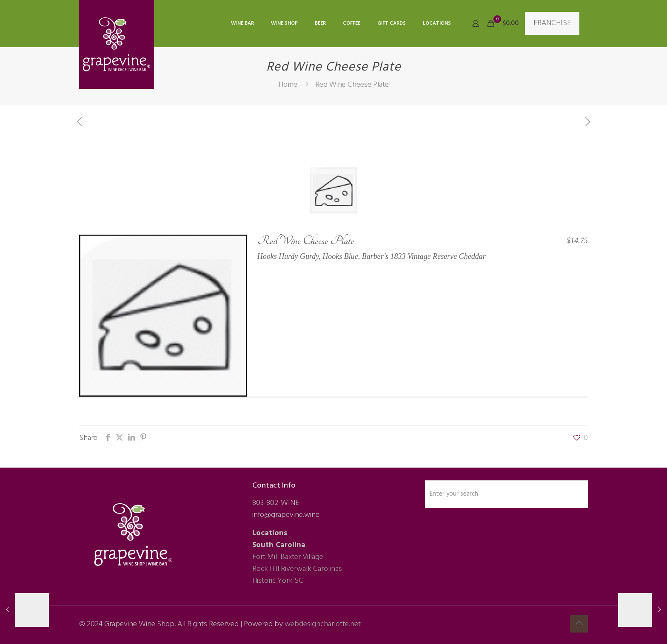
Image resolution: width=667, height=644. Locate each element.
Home (288, 85)
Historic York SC (278, 581)
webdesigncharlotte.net (323, 624)
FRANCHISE (552, 23)
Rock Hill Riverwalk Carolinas (297, 569)
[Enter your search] (506, 494)
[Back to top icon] (579, 624)
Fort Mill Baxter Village (288, 557)
